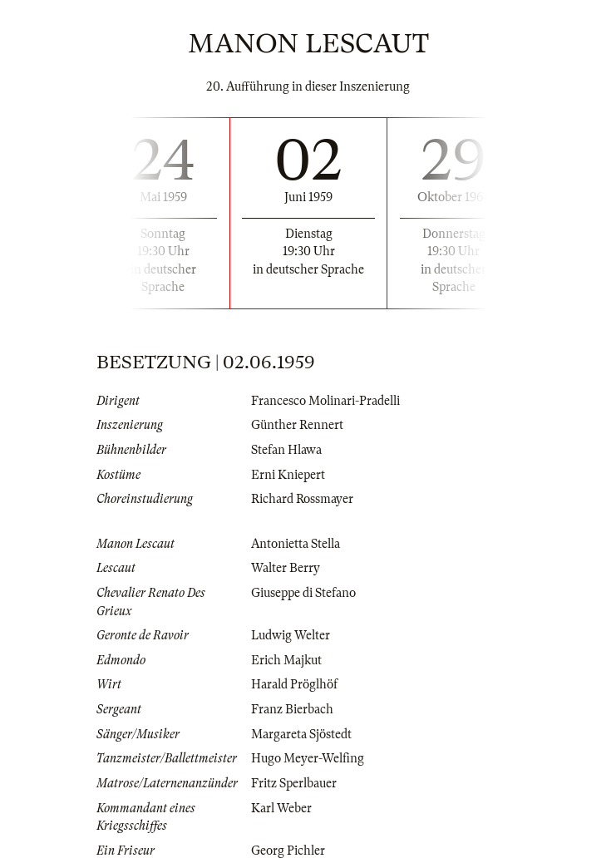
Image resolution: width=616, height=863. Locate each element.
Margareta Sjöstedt (301, 734)
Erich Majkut (286, 660)
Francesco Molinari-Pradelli (325, 401)
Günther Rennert (297, 425)
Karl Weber (281, 808)
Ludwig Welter (291, 635)
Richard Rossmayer (302, 499)
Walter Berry (286, 568)
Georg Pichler (288, 851)
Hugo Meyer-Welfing (308, 758)
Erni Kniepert (288, 475)
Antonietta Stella (296, 544)
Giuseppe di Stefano (303, 593)
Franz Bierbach (292, 709)
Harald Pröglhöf (294, 684)
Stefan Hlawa (286, 450)
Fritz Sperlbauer (294, 783)
